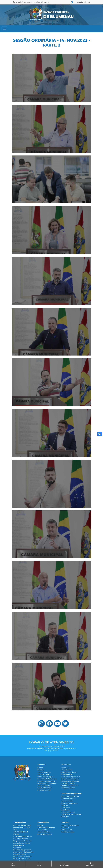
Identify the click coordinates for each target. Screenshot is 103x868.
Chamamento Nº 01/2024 (23, 836)
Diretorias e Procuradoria (47, 783)
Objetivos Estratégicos (46, 777)
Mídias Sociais (67, 830)
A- (89, 2)
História (40, 768)
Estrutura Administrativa (70, 781)
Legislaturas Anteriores (70, 786)
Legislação (65, 810)
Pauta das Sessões (68, 799)
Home (14, 2)
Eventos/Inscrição (68, 832)
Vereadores (66, 765)
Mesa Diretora (67, 770)
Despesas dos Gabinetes (23, 841)
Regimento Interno (45, 788)
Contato (65, 822)
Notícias (40, 825)
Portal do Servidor (44, 790)
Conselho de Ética (68, 783)
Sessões (65, 805)
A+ (86, 2)
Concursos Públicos (21, 839)
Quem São (66, 768)
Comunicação (43, 822)
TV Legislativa (42, 830)
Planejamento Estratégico (47, 779)
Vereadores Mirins (68, 788)
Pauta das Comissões (69, 803)
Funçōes (41, 770)
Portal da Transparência (22, 825)
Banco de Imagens (44, 834)
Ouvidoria (65, 827)
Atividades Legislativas (72, 793)
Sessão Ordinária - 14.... (42, 2)
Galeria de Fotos (24, 2)
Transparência (20, 822)
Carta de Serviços (44, 772)
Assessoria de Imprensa (46, 827)
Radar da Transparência (22, 850)
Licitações (17, 848)
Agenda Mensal (67, 801)
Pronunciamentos (68, 812)
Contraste (79, 2)
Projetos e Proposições (70, 796)
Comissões (66, 808)
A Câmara (41, 765)
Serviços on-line (43, 774)
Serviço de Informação (70, 825)
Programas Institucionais (46, 781)
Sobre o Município (44, 786)
